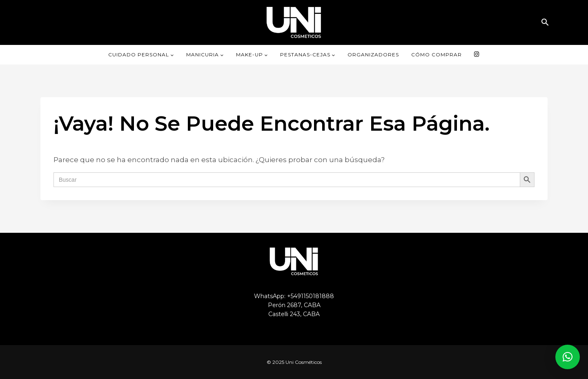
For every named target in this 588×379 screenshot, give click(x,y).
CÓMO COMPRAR (437, 55)
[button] (545, 22)
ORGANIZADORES (373, 55)
